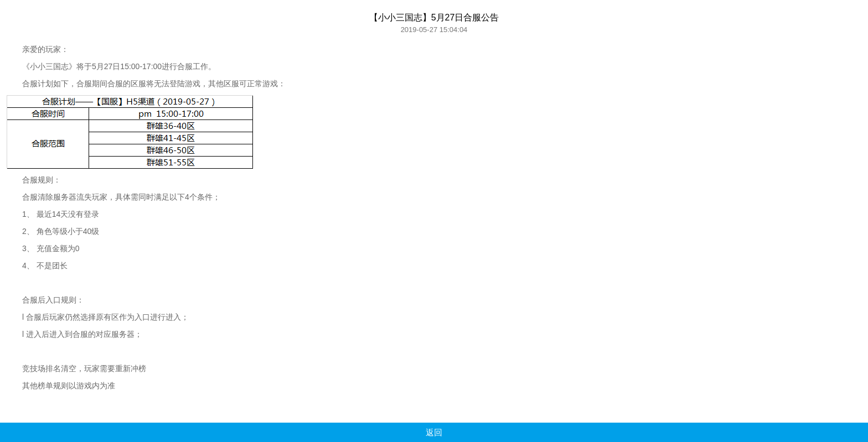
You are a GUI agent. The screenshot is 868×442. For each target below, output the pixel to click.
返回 (434, 432)
